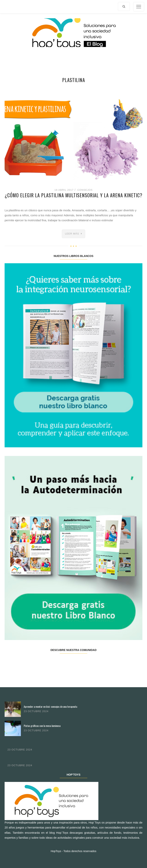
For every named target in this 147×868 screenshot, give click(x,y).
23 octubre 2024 (36, 711)
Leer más (72, 234)
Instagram (62, 662)
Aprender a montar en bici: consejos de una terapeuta (50, 706)
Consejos (85, 190)
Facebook (16, 662)
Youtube (108, 662)
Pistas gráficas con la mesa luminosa (42, 726)
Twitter (39, 662)
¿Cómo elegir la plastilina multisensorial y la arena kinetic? (74, 195)
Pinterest (85, 662)
